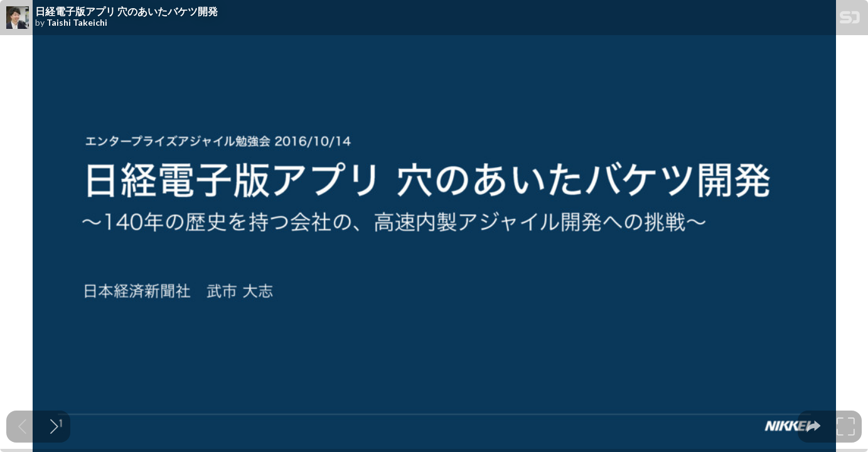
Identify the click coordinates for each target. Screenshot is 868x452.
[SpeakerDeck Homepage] (850, 20)
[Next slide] (54, 427)
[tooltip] (814, 427)
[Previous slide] (22, 427)
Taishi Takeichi (77, 23)
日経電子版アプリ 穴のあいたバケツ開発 (126, 11)
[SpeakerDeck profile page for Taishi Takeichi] (18, 18)
